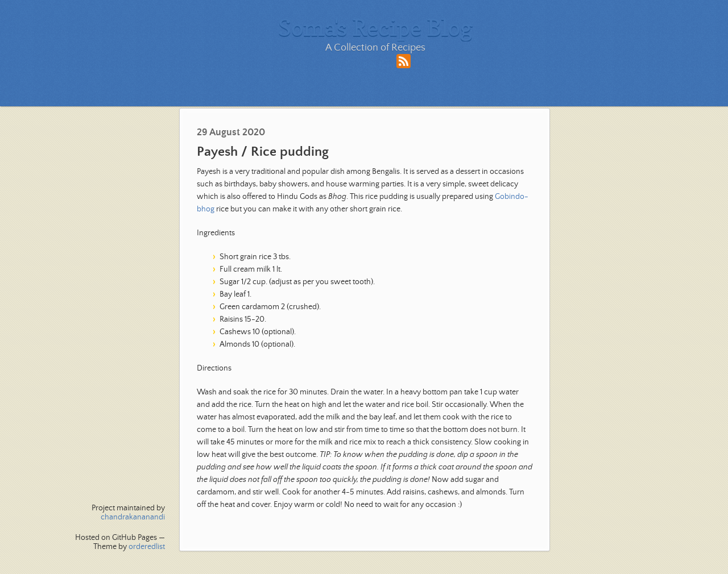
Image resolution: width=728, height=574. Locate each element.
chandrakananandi (133, 517)
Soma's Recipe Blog (375, 28)
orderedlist (147, 547)
